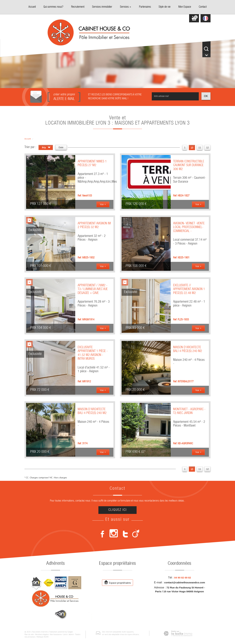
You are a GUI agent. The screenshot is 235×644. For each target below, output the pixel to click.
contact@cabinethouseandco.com (185, 582)
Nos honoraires (56, 634)
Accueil (32, 7)
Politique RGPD (43, 637)
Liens (65, 634)
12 (207, 148)
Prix (46, 148)
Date (61, 147)
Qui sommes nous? (53, 7)
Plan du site (29, 634)
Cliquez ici (117, 510)
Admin (71, 634)
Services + (126, 7)
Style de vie (165, 7)
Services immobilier (102, 7)
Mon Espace (185, 7)
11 (200, 148)
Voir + (103, 204)
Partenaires (145, 7)
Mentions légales (42, 634)
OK (206, 96)
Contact (203, 7)
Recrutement (78, 7)
